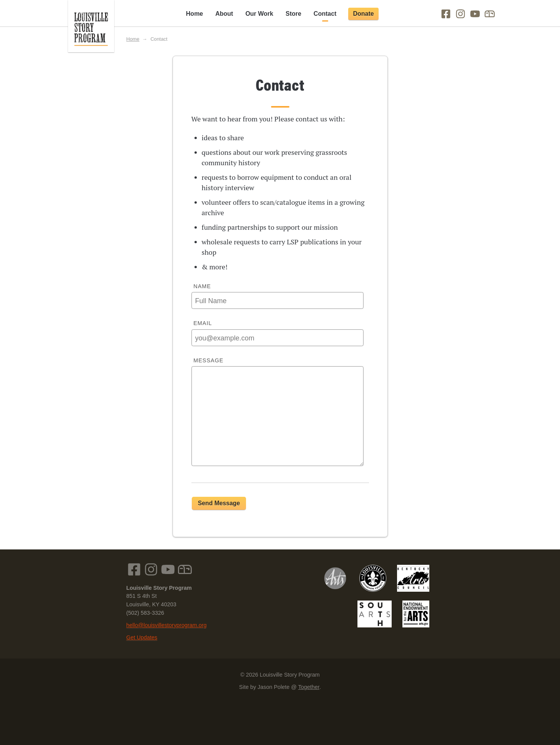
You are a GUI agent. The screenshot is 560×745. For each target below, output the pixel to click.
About (224, 14)
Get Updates (142, 637)
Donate (363, 14)
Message (208, 360)
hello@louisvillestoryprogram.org (167, 625)
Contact (325, 14)
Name (202, 286)
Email (203, 323)
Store (293, 14)
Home (194, 14)
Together (309, 687)
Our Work (259, 14)
